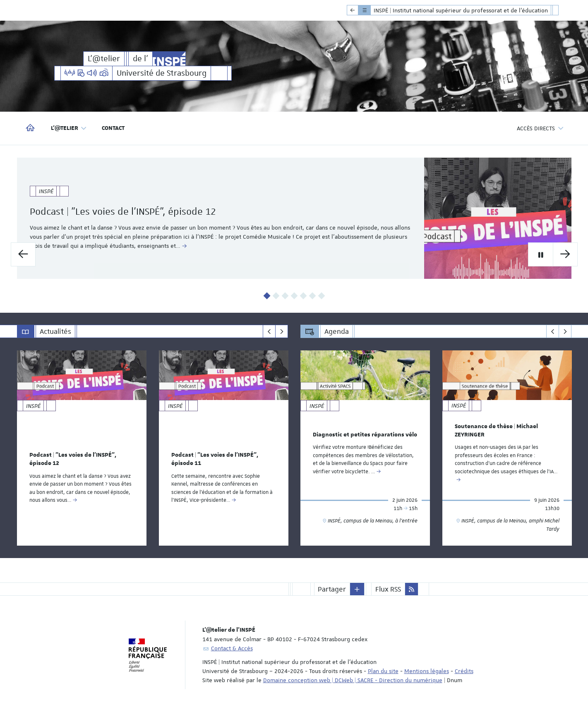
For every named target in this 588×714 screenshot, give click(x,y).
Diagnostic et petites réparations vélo (365, 434)
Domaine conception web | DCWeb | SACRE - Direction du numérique (353, 680)
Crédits (464, 671)
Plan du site (383, 671)
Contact (113, 128)
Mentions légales (427, 671)
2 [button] (276, 296)
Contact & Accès (232, 648)
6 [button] (312, 296)
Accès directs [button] (540, 128)
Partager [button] (332, 589)
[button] (357, 589)
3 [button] (285, 296)
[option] (294, 218)
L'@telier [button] (69, 128)
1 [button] (267, 296)
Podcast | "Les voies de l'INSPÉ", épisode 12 (147, 211)
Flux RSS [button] (388, 589)
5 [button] (303, 296)
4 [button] (294, 296)
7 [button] (321, 296)
